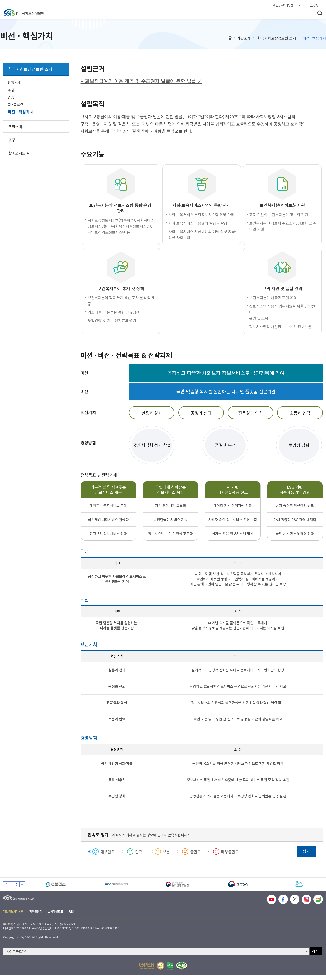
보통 (166, 852)
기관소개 (244, 38)
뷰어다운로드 (55, 911)
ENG (300, 5)
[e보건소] (56, 884)
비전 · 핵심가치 (20, 112)
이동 (315, 952)
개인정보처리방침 (283, 5)
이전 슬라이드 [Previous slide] (6, 884)
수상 (11, 90)
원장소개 (14, 83)
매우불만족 (230, 852)
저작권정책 (36, 911)
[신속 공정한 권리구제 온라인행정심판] (177, 884)
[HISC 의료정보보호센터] (117, 884)
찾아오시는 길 (19, 153)
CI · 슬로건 (15, 104)
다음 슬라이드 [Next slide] (17, 884)
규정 (12, 140)
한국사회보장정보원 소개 (277, 38)
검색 (320, 13)
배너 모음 (22, 884)
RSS (71, 911)
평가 (306, 851)
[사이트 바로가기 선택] (156, 951)
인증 (11, 97)
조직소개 (15, 126)
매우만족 (107, 852)
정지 (11, 884)
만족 (139, 852)
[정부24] (238, 884)
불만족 (195, 852)
